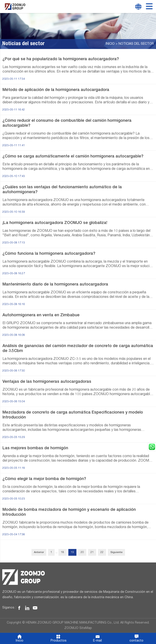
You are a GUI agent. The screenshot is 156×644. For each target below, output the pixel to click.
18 (62, 552)
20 (82, 552)
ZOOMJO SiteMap (78, 628)
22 (102, 552)
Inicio (110, 44)
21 (92, 552)
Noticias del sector (136, 44)
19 (72, 552)
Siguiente (116, 552)
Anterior (39, 552)
